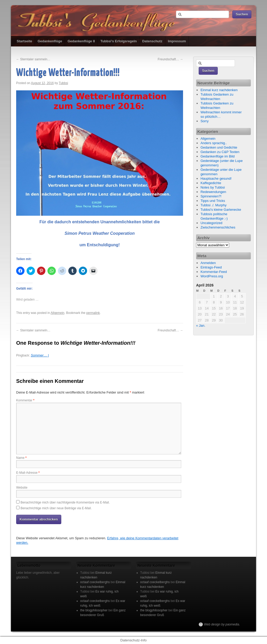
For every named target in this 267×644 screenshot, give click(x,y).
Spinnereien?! (211, 196)
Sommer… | (40, 355)
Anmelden (208, 263)
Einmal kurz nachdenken (219, 90)
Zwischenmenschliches (218, 227)
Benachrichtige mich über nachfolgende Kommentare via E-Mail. (65, 502)
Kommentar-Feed (214, 272)
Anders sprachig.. (214, 143)
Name (21, 458)
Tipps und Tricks (213, 201)
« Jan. (201, 326)
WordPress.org (212, 276)
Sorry (205, 121)
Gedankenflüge (50, 41)
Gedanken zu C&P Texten (220, 152)
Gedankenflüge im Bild (218, 156)
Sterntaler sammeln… (33, 59)
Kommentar (25, 400)
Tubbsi (63, 83)
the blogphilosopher (94, 610)
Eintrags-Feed (211, 267)
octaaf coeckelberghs (95, 582)
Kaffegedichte (211, 183)
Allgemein (57, 313)
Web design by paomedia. (222, 624)
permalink (93, 313)
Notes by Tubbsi (213, 187)
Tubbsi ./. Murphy (214, 205)
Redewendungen (213, 192)
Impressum (177, 41)
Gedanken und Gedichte (219, 147)
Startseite (24, 41)
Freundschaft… (170, 59)
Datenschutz (152, 41)
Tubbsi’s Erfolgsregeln (119, 41)
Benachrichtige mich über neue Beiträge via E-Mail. (56, 508)
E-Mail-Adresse (28, 473)
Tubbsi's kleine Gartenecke (221, 210)
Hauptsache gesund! (216, 178)
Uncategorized (211, 223)
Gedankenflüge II (81, 41)
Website (22, 488)
